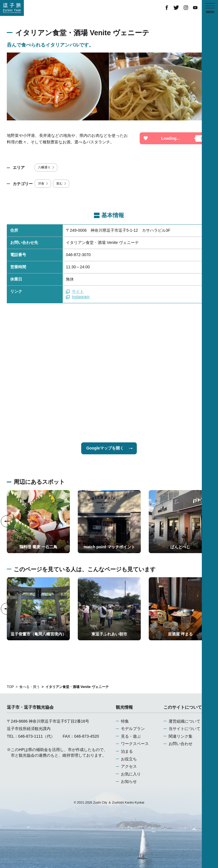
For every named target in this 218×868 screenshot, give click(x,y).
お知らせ (129, 781)
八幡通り (46, 167)
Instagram (78, 297)
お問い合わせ (181, 744)
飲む (62, 183)
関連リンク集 (181, 736)
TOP (10, 687)
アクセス (129, 766)
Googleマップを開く (110, 448)
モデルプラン (133, 729)
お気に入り (131, 774)
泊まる (127, 751)
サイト (75, 291)
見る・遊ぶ (131, 736)
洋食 (43, 183)
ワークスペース (135, 744)
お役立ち (129, 759)
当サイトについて (185, 729)
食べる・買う (30, 687)
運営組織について (185, 721)
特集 (125, 721)
